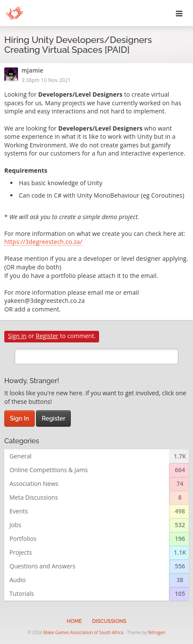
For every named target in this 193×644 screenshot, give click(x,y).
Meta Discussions (34, 497)
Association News (34, 484)
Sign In (17, 336)
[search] (96, 357)
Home (74, 621)
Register (47, 336)
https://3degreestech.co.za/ (43, 242)
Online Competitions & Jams (49, 470)
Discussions (109, 621)
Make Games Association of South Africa (83, 632)
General (21, 456)
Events (19, 511)
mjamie (32, 71)
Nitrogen (157, 632)
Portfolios (23, 539)
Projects (21, 552)
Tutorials (22, 594)
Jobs (15, 525)
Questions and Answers (42, 566)
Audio (18, 580)
